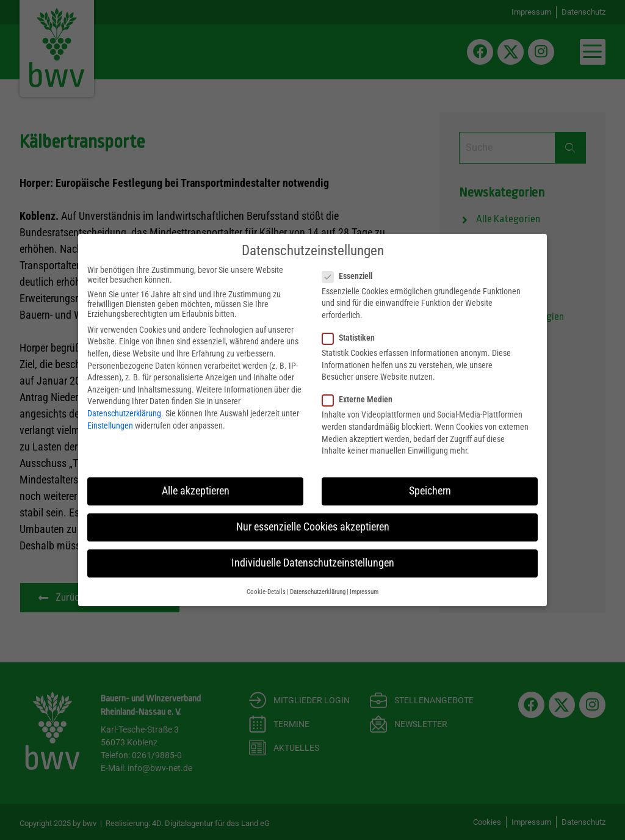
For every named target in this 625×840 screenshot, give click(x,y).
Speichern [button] (430, 491)
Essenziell (351, 276)
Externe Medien (361, 399)
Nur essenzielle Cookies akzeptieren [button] (313, 527)
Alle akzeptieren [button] (196, 491)
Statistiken (352, 338)
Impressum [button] (364, 592)
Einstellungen (110, 425)
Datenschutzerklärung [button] (318, 592)
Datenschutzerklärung (124, 413)
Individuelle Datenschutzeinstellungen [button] (313, 563)
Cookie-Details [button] (266, 592)
